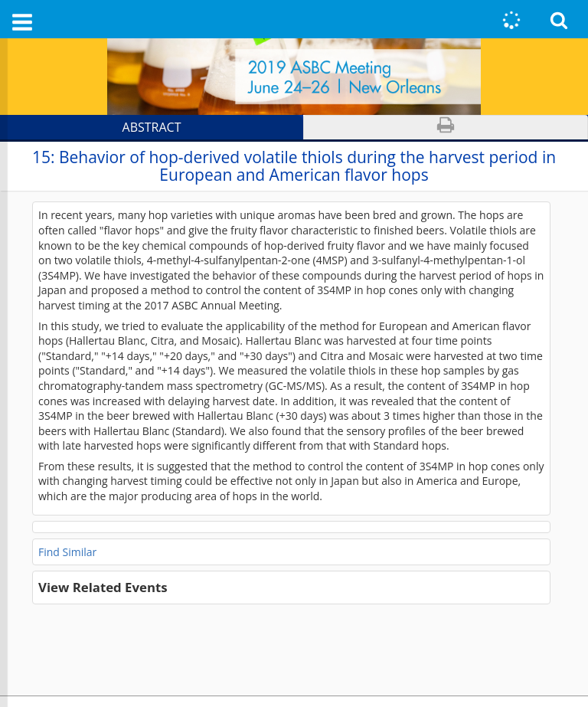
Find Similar (67, 552)
